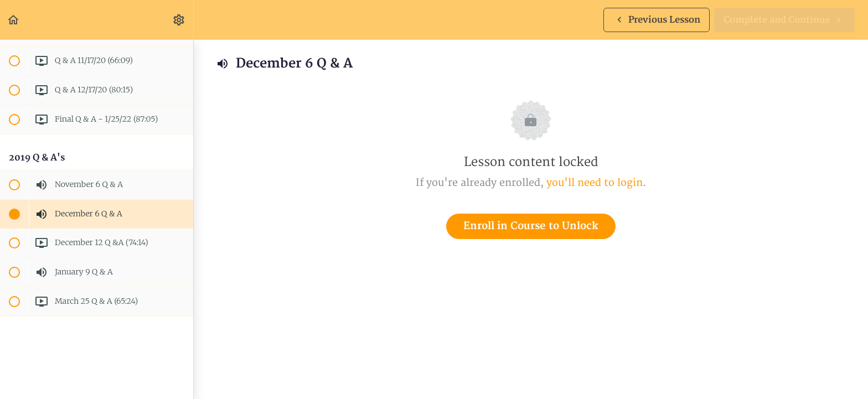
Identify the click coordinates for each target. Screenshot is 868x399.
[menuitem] (179, 20)
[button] (14, 20)
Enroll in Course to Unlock (531, 226)
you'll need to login (595, 183)
